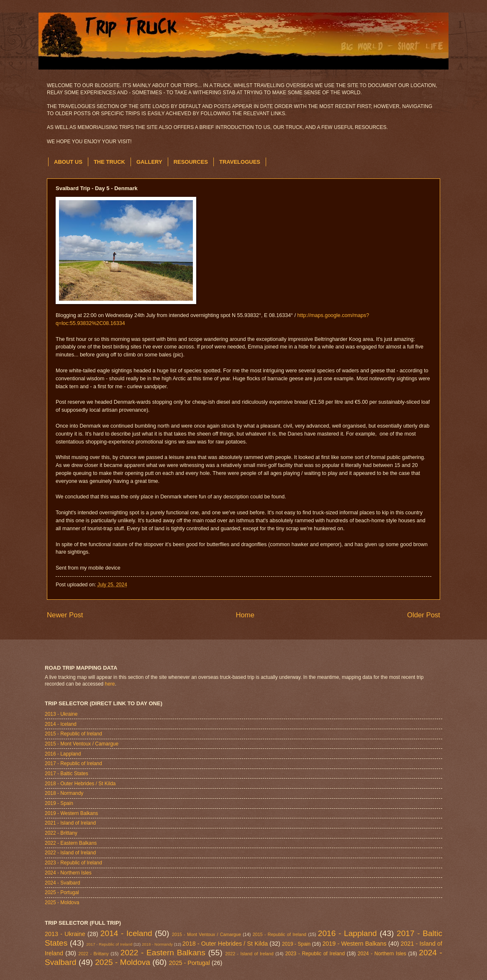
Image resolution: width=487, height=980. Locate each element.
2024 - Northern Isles (68, 873)
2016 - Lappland (63, 754)
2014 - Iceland (61, 724)
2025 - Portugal (62, 892)
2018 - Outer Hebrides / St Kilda (80, 784)
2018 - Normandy (64, 793)
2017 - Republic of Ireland (73, 763)
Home (245, 615)
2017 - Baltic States (67, 774)
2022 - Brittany (61, 833)
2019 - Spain (59, 803)
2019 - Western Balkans (71, 813)
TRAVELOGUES (240, 162)
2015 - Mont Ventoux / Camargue (82, 744)
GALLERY (149, 162)
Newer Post (65, 615)
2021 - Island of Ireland (70, 823)
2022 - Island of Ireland (70, 853)
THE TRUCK (109, 162)
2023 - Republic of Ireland (73, 863)
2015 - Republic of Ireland (73, 734)
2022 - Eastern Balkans (71, 843)
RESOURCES (191, 162)
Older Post (424, 615)
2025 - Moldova (62, 903)
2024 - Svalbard (62, 883)
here (110, 684)
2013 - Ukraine (61, 714)
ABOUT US (68, 162)
